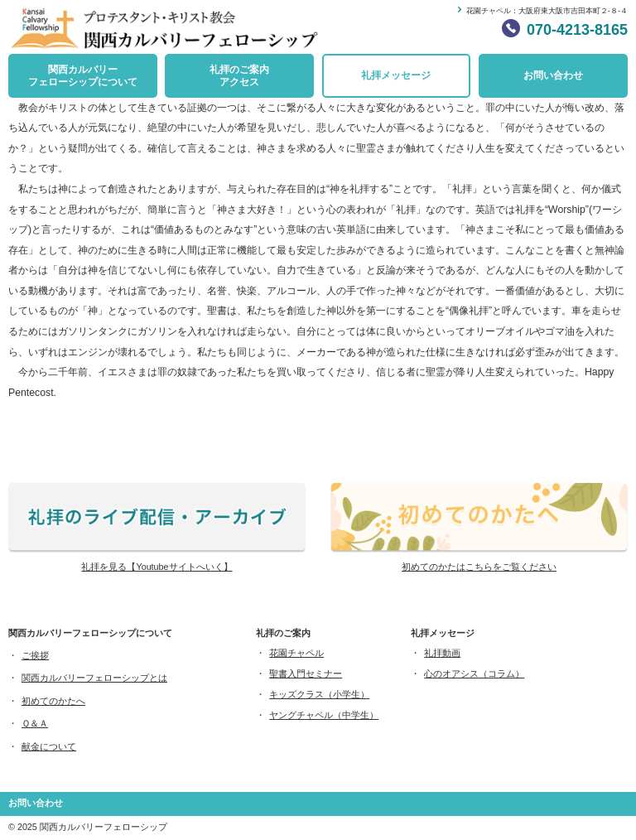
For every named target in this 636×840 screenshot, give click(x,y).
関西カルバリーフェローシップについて (83, 76)
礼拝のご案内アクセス (239, 76)
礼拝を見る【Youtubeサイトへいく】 (157, 567)
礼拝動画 (442, 653)
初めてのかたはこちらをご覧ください (479, 567)
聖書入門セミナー (306, 673)
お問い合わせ (553, 75)
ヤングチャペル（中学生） (324, 715)
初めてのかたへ (53, 701)
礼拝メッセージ (396, 75)
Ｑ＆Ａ (35, 723)
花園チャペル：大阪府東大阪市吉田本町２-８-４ (547, 11)
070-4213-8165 (577, 30)
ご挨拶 (35, 655)
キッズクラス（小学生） (319, 694)
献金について (49, 746)
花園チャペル (296, 653)
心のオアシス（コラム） (474, 673)
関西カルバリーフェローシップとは (94, 678)
